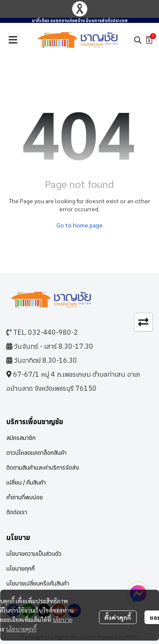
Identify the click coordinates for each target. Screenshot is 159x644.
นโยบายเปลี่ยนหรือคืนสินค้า (38, 583)
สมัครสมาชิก (21, 438)
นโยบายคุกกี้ (21, 629)
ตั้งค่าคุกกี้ (118, 617)
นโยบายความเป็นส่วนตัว (34, 554)
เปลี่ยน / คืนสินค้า (26, 482)
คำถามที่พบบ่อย (25, 497)
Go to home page (79, 225)
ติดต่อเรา (17, 512)
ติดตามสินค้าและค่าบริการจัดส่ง (43, 468)
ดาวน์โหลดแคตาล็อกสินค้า (36, 453)
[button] (138, 40)
